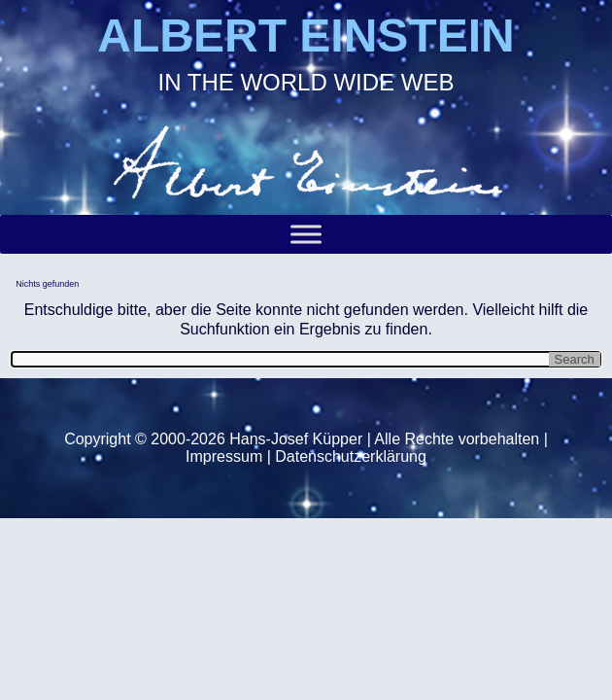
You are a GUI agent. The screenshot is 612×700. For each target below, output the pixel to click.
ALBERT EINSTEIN (306, 35)
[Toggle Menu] (306, 234)
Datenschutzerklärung (351, 456)
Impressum (224, 456)
